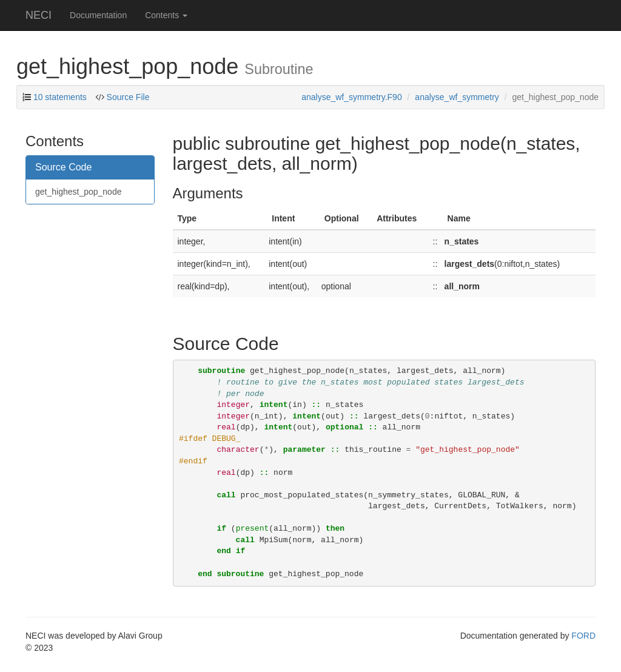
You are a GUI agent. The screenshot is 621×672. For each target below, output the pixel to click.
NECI (39, 15)
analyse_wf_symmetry (457, 97)
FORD (583, 636)
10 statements (60, 97)
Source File (128, 97)
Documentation (98, 15)
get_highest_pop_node (78, 192)
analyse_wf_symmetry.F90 (351, 97)
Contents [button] (166, 15)
